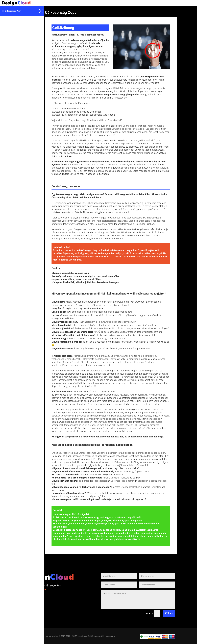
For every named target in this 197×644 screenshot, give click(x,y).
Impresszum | (110, 636)
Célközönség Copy (13, 11)
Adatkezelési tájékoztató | (91, 636)
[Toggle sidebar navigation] (43, 11)
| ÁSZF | (75, 636)
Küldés (169, 613)
